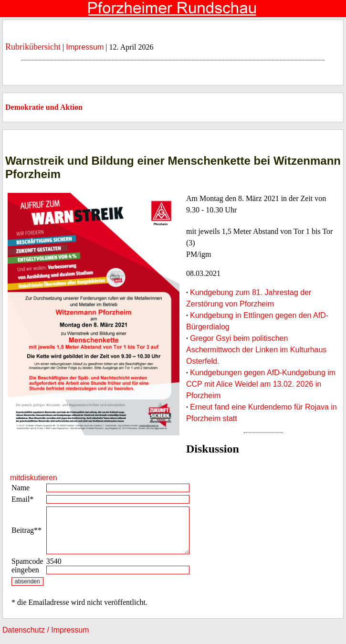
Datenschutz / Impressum (46, 630)
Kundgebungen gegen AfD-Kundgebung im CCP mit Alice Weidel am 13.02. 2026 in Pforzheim (261, 384)
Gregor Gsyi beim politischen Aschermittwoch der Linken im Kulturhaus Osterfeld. (256, 350)
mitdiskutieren (34, 478)
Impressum (85, 47)
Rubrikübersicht (33, 47)
